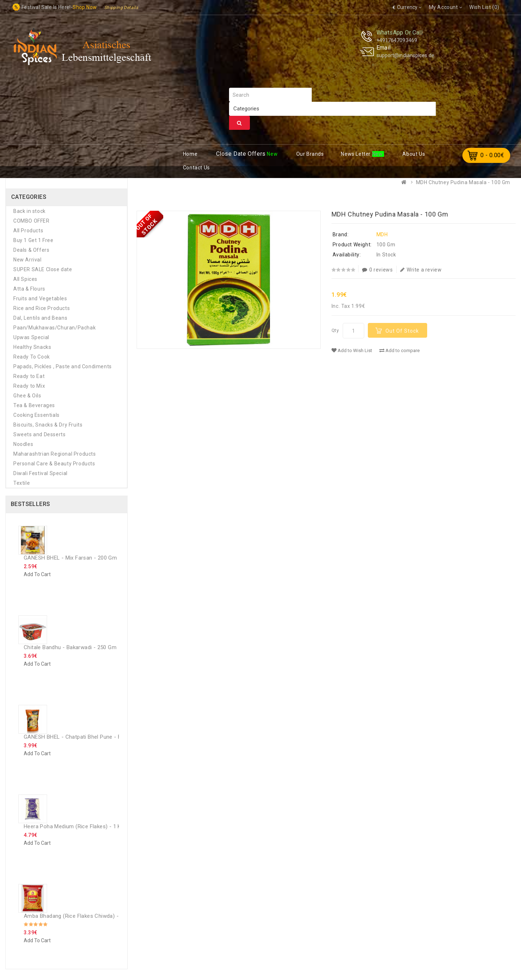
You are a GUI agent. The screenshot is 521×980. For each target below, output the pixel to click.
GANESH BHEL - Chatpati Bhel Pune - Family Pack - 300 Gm (98, 737)
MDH (382, 234)
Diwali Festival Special (40, 473)
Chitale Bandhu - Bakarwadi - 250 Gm (70, 647)
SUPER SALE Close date (43, 269)
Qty (335, 330)
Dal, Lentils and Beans (40, 318)
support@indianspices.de (405, 55)
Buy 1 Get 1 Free (33, 240)
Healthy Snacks (32, 347)
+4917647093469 (397, 40)
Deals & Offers (31, 250)
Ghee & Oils (27, 396)
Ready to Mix (29, 386)
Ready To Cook (32, 357)
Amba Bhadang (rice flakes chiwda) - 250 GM (81, 916)
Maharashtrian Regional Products (55, 454)
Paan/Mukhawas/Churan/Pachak (54, 328)
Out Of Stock (402, 331)
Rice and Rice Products (42, 308)
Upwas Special (31, 337)
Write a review (421, 270)
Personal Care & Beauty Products (54, 464)
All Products (28, 231)
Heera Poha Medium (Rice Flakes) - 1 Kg (74, 826)
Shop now (85, 7)
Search (239, 123)
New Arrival (28, 260)
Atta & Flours (29, 289)
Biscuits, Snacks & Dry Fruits (48, 425)
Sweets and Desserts (39, 434)
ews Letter (356, 154)
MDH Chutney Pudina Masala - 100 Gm (463, 182)
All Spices (25, 279)
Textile (22, 483)
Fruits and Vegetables (40, 298)
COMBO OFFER (31, 221)
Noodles (23, 444)
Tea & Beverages (34, 405)
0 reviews (377, 270)
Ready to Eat (29, 376)
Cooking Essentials (36, 415)
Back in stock (29, 211)
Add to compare (399, 350)
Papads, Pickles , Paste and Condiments (63, 366)
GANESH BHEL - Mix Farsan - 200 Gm (70, 558)
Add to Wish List (352, 350)
